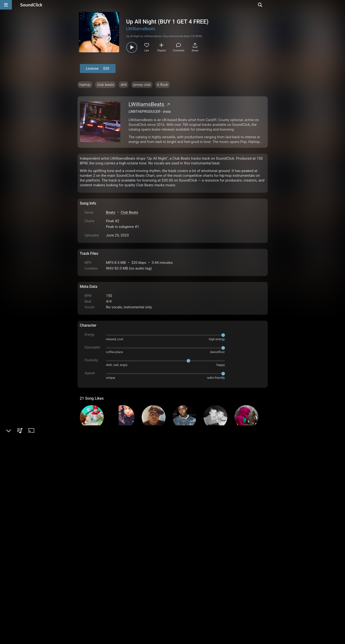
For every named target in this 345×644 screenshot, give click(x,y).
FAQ (100, 590)
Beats (111, 212)
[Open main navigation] (6, 5)
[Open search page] (340, 5)
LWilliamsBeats (141, 29)
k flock (163, 85)
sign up (98, 538)
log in (116, 538)
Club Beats (129, 212)
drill (124, 85)
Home (87, 590)
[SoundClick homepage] (31, 5)
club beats (105, 85)
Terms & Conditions (123, 590)
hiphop (85, 85)
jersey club (142, 85)
